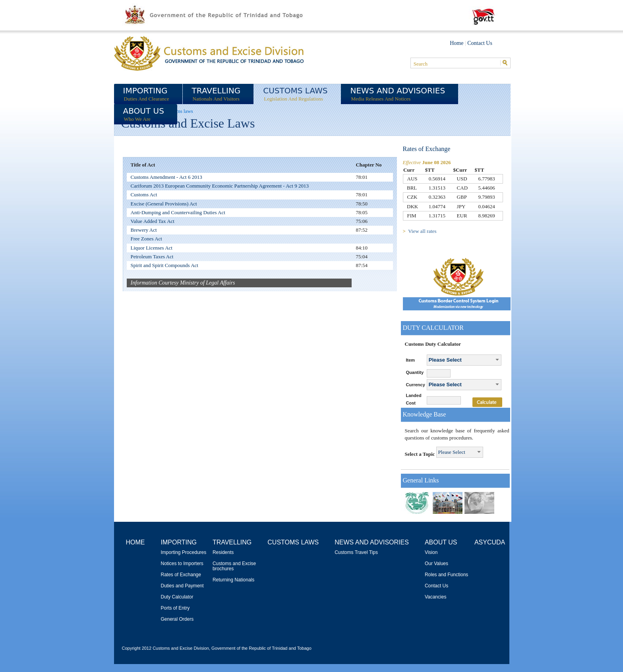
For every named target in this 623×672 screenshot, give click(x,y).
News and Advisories (372, 542)
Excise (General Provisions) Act (164, 204)
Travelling (232, 542)
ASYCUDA (490, 542)
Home (457, 43)
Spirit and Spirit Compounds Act (164, 265)
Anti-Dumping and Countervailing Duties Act (178, 212)
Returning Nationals (233, 580)
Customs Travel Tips (356, 553)
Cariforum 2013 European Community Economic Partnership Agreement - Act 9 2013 (220, 186)
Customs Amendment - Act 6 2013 (166, 177)
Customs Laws (293, 542)
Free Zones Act (146, 239)
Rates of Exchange (181, 575)
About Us (441, 542)
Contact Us (480, 43)
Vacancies (435, 597)
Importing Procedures (184, 553)
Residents (223, 553)
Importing (179, 542)
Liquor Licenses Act (152, 248)
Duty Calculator (177, 597)
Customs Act (144, 195)
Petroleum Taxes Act (152, 257)
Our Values (436, 564)
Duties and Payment (182, 586)
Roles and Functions (446, 575)
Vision (431, 553)
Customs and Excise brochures (234, 566)
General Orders (177, 619)
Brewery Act (144, 230)
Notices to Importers (182, 564)
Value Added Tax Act (153, 221)
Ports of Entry (175, 608)
